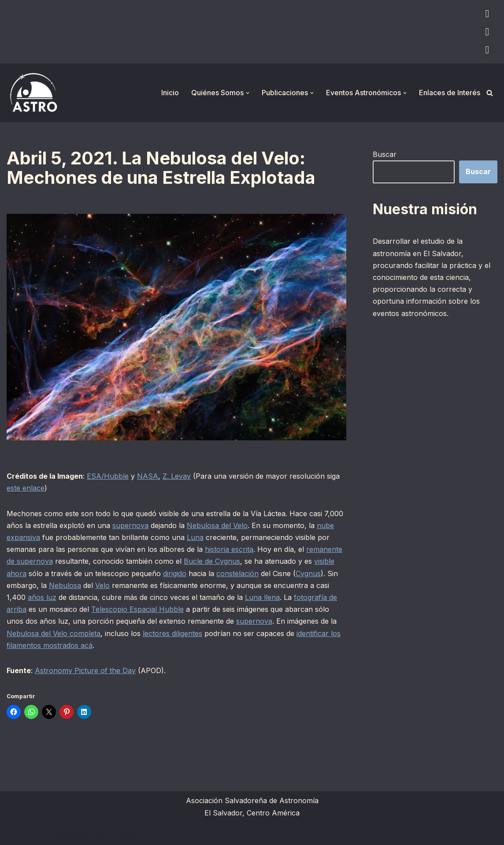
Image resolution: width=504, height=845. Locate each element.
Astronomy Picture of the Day (85, 670)
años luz (42, 597)
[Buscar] (490, 93)
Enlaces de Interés (450, 93)
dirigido (175, 573)
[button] (248, 93)
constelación (237, 573)
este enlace (26, 488)
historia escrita (229, 549)
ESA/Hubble (108, 476)
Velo (102, 585)
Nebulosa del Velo (217, 525)
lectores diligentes (172, 633)
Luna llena (262, 597)
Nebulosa (65, 585)
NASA (148, 476)
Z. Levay (177, 476)
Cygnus (308, 573)
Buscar (385, 154)
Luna (195, 537)
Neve (15, 834)
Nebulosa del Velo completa (54, 633)
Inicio (170, 93)
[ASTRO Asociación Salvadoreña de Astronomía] (33, 93)
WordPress (115, 834)
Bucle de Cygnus (212, 561)
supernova (130, 525)
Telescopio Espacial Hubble (137, 609)
